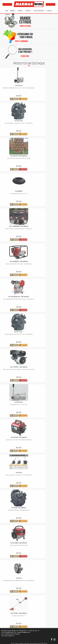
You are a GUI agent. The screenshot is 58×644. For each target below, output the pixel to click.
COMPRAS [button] (21, 11)
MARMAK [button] (13, 11)
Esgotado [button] (5, 99)
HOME (7, 11)
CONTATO (7, 15)
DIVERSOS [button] (50, 11)
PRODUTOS (29, 11)
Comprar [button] (5, 169)
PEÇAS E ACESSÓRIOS (39, 11)
